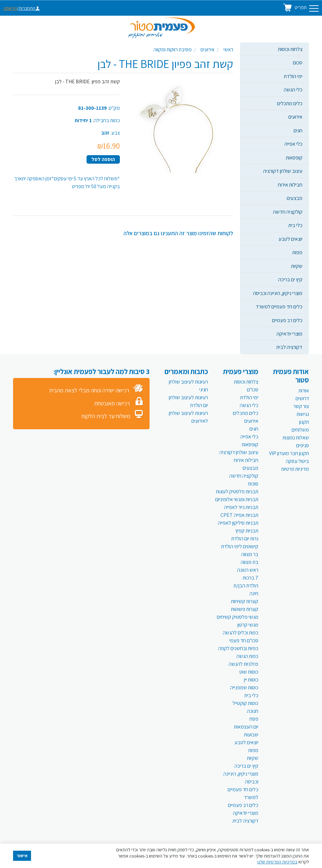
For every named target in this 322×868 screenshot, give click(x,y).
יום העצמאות (246, 727)
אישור (22, 856)
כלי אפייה (293, 144)
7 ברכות (250, 578)
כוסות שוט (249, 672)
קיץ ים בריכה (290, 279)
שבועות (251, 735)
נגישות (303, 414)
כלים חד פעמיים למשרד (279, 306)
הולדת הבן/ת (246, 586)
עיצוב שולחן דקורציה (283, 171)
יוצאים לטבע (290, 239)
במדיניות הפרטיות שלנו (277, 862)
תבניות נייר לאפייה (241, 507)
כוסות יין (251, 680)
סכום (298, 62)
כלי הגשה (293, 90)
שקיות (297, 266)
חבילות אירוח (290, 185)
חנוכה (253, 711)
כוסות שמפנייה (244, 688)
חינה (254, 593)
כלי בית (295, 225)
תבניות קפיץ (247, 531)
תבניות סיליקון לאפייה (238, 523)
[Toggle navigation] (314, 8)
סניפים (303, 445)
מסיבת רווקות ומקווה (173, 49)
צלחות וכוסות (290, 49)
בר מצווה (250, 554)
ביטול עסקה (297, 461)
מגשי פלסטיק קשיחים (238, 617)
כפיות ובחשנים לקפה (238, 648)
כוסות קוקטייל (245, 703)
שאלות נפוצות (296, 438)
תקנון (304, 422)
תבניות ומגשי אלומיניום (237, 499)
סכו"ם (253, 390)
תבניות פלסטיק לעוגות (237, 491)
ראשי (228, 49)
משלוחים (300, 430)
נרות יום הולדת (245, 539)
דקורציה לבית (289, 347)
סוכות (253, 484)
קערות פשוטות (245, 609)
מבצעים (295, 198)
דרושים (302, 398)
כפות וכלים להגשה (241, 633)
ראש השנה (248, 570)
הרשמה (10, 8)
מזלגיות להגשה (243, 664)
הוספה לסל (103, 159)
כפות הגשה (247, 656)
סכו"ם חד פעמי (244, 640)
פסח (254, 719)
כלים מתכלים (290, 103)
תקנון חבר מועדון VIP (289, 453)
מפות (297, 252)
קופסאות (294, 157)
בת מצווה (250, 562)
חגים (298, 130)
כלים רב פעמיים (287, 320)
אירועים (295, 117)
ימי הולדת (293, 76)
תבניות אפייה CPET (239, 515)
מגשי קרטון (248, 625)
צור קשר (301, 406)
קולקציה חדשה (288, 212)
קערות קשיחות (245, 601)
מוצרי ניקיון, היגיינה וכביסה (278, 293)
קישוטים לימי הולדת (240, 546)
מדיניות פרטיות (295, 469)
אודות (304, 391)
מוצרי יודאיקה (290, 334)
